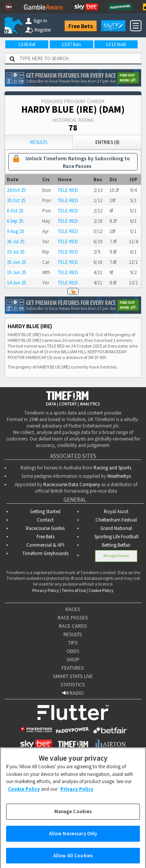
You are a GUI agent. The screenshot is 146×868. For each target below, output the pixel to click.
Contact (45, 520)
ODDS (73, 651)
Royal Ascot (116, 511)
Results (39, 142)
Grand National (116, 528)
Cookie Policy (101, 590)
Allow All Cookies (73, 860)
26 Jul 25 (16, 242)
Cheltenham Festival (116, 520)
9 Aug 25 (15, 231)
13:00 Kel (27, 44)
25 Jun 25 (16, 262)
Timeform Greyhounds (45, 553)
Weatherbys (119, 476)
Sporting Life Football (116, 537)
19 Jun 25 (16, 272)
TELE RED (68, 190)
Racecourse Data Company (72, 484)
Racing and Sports (112, 468)
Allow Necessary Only (73, 838)
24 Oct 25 (16, 190)
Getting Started (45, 511)
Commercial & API (45, 545)
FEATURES (73, 668)
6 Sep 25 (15, 221)
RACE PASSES (73, 617)
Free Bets (81, 26)
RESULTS (73, 634)
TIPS (73, 643)
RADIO (73, 693)
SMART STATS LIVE (73, 676)
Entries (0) (107, 142)
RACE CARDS (73, 626)
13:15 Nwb (116, 44)
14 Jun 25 (16, 283)
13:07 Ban (71, 44)
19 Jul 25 (16, 252)
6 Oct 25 (15, 211)
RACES (73, 609)
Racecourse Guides (45, 528)
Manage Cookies (116, 556)
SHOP (73, 659)
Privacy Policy (46, 590)
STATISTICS (73, 685)
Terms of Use (74, 590)
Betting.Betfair (116, 545)
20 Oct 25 (16, 200)
